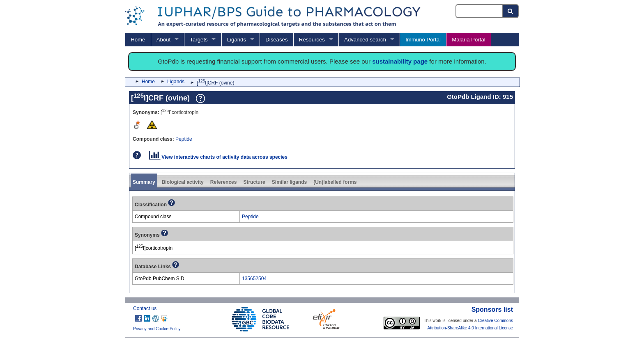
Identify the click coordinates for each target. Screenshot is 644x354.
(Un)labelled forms (335, 182)
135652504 (254, 279)
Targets (199, 40)
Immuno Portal (423, 40)
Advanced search (365, 40)
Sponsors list (492, 309)
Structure (254, 182)
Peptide (184, 139)
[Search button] (511, 11)
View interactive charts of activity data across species (218, 157)
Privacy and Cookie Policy (157, 329)
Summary (144, 182)
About (163, 40)
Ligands (237, 40)
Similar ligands (289, 182)
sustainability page (400, 61)
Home (138, 40)
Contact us (145, 308)
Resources (312, 40)
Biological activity (183, 182)
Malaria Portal (468, 40)
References (224, 182)
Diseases (276, 40)
